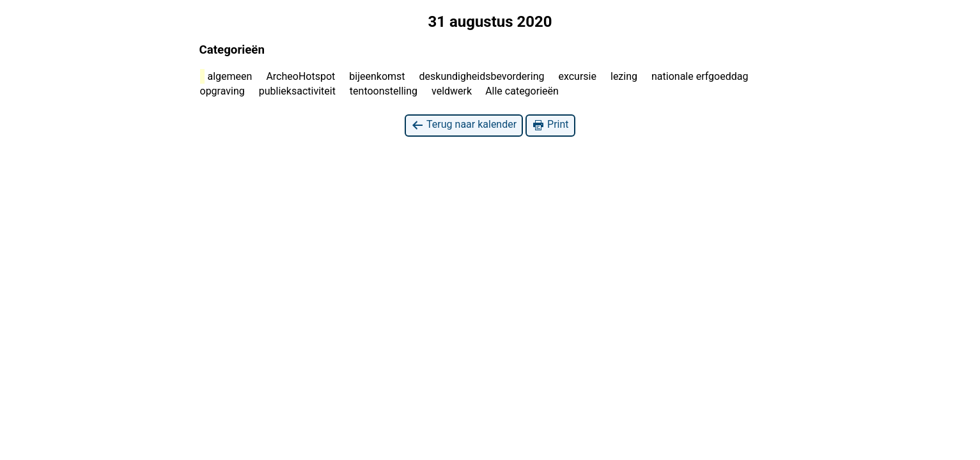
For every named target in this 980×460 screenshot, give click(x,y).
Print (550, 125)
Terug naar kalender (464, 125)
